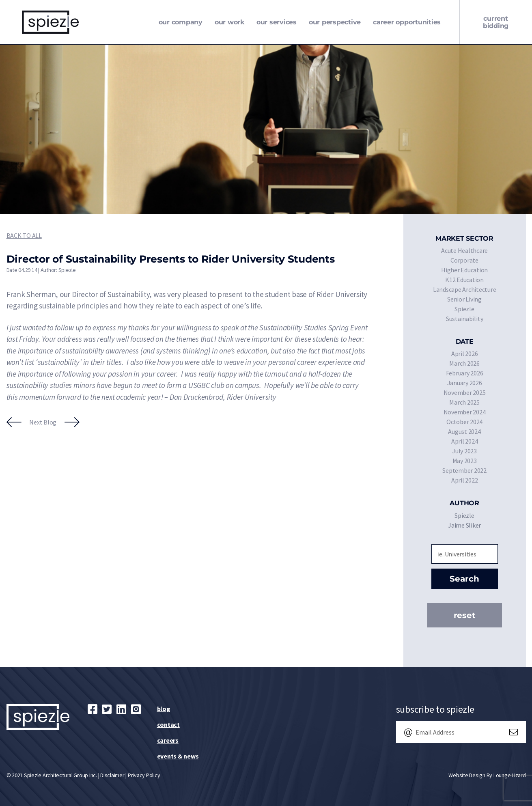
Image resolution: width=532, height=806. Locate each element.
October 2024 (464, 422)
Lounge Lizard (510, 775)
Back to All (24, 235)
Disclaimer (112, 775)
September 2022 (464, 470)
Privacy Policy (144, 775)
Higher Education (464, 270)
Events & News (178, 756)
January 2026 (465, 383)
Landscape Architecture (465, 289)
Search (464, 579)
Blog (164, 709)
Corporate (464, 260)
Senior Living (464, 299)
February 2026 (465, 373)
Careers (168, 740)
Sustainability (465, 319)
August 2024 (464, 431)
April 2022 (465, 480)
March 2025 (464, 402)
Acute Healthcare (464, 250)
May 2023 (465, 461)
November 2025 (465, 392)
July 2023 (464, 451)
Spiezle (464, 309)
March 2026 (464, 363)
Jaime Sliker (464, 525)
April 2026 (465, 353)
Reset (465, 615)
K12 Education (464, 280)
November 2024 (465, 412)
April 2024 (465, 441)
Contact (168, 724)
